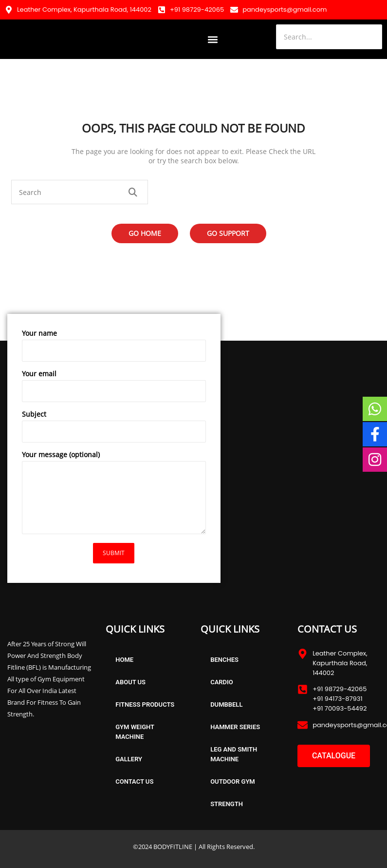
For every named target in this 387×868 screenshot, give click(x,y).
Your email (114, 388)
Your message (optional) (114, 494)
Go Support (228, 233)
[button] (213, 39)
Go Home (145, 233)
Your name (114, 347)
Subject (114, 428)
